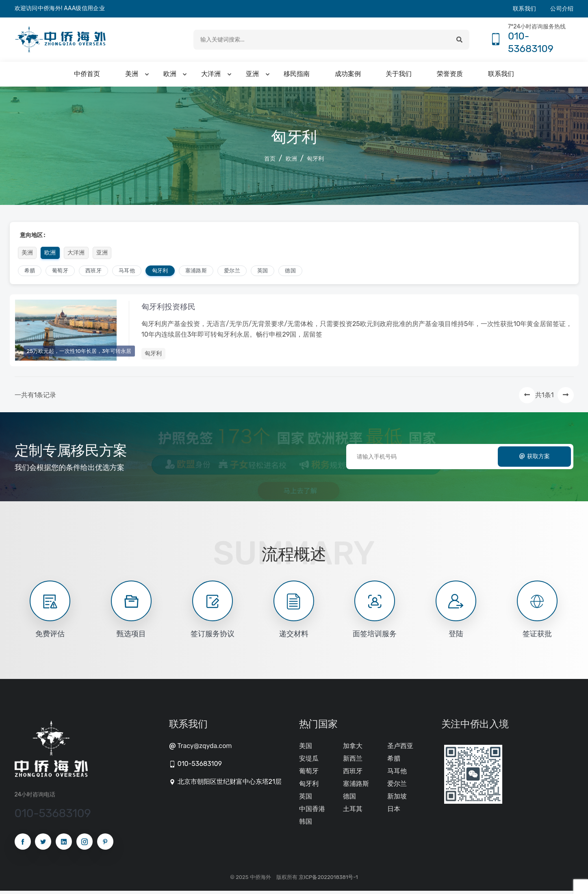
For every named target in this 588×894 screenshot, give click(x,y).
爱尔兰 (232, 273)
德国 (290, 273)
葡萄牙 (60, 273)
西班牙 (93, 273)
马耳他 (127, 273)
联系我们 (524, 9)
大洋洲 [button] (211, 76)
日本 (394, 812)
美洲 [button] (132, 76)
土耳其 (353, 812)
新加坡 (397, 799)
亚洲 (102, 255)
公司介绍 (562, 9)
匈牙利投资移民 (171, 310)
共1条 (543, 398)
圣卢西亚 (400, 749)
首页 (270, 161)
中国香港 (312, 812)
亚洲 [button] (252, 76)
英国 (263, 273)
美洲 (27, 255)
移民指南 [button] (297, 76)
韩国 (306, 825)
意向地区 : (33, 237)
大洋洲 (76, 255)
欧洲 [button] (170, 76)
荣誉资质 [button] (450, 76)
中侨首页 (87, 76)
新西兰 (353, 762)
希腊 (30, 273)
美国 (306, 749)
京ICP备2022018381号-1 (328, 880)
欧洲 (291, 161)
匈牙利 (315, 161)
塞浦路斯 (196, 273)
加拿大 (353, 749)
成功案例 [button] (348, 76)
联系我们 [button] (501, 76)
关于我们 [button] (399, 76)
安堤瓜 (309, 762)
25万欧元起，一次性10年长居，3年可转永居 (79, 353)
